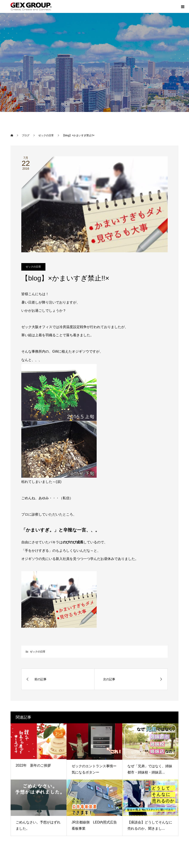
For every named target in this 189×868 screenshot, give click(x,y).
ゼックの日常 (33, 267)
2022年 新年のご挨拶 (33, 765)
